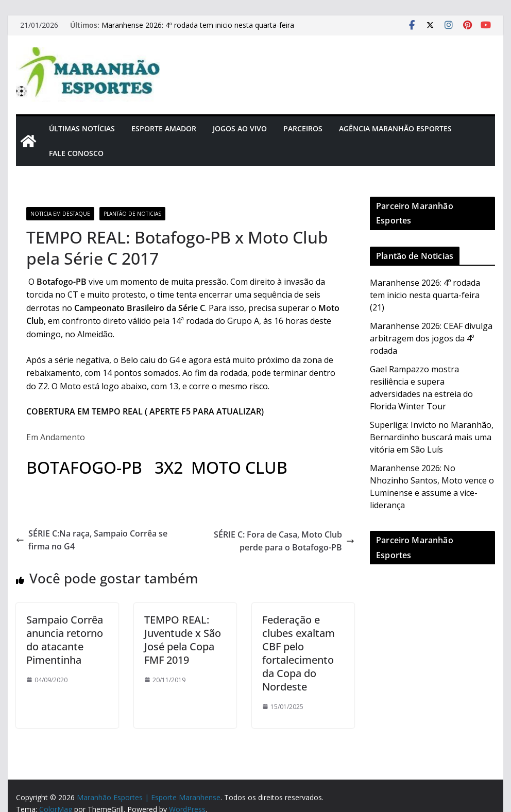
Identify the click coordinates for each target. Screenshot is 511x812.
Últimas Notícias (82, 128)
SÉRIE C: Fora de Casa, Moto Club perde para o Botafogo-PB (284, 541)
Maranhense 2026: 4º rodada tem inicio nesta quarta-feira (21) (425, 295)
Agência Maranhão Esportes (395, 128)
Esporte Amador (164, 128)
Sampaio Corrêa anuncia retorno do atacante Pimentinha (65, 640)
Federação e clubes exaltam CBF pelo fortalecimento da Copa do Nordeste (299, 653)
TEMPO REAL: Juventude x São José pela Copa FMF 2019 (183, 640)
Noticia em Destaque (60, 214)
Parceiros (303, 128)
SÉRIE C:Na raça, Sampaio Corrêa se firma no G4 (92, 540)
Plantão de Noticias (132, 214)
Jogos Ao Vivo (240, 128)
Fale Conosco (76, 153)
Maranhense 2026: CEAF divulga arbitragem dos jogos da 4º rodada (431, 338)
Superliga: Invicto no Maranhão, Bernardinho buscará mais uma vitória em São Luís (432, 437)
